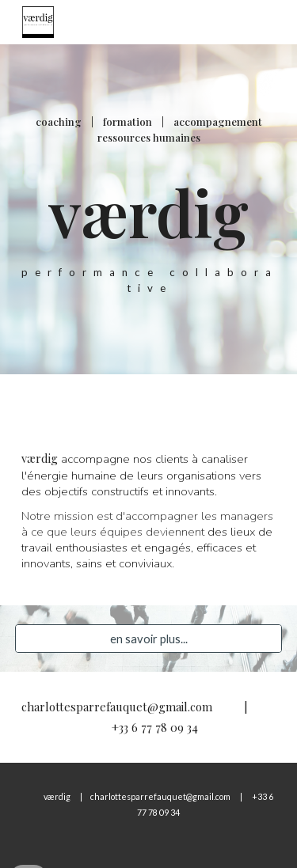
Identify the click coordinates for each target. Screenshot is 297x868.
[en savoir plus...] (149, 639)
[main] (149, 209)
